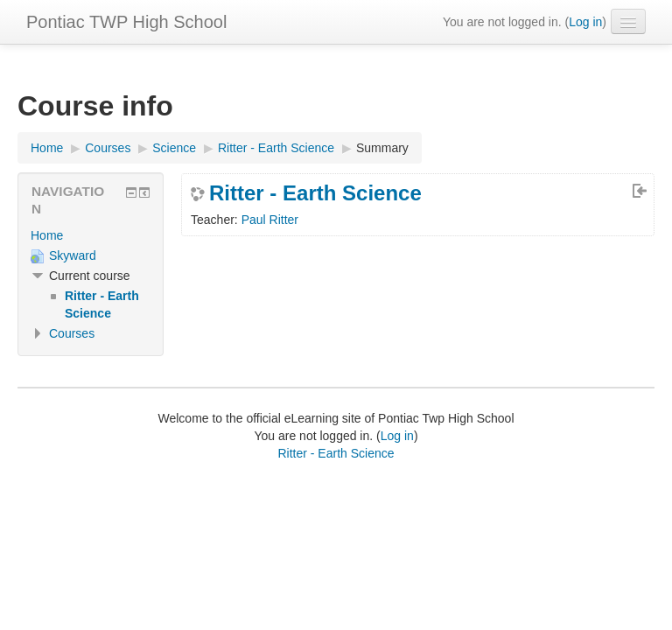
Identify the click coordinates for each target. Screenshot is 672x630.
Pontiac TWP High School (126, 22)
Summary (382, 148)
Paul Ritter (270, 220)
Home (47, 235)
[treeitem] (91, 235)
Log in (585, 22)
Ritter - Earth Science (315, 193)
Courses (72, 333)
